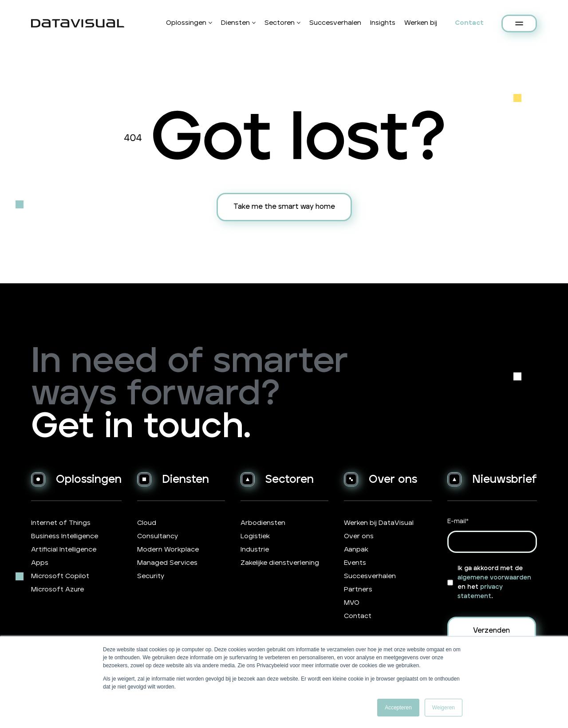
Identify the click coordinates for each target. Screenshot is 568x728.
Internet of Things (61, 523)
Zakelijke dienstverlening (280, 563)
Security (151, 576)
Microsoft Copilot (60, 576)
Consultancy (158, 536)
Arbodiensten (263, 523)
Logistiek (255, 536)
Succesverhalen (335, 23)
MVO (352, 603)
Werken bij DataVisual (379, 523)
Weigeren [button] (444, 708)
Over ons (359, 536)
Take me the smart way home (284, 207)
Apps (40, 563)
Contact (469, 23)
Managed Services (167, 563)
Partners (358, 589)
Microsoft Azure (57, 589)
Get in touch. (141, 427)
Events (355, 563)
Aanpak (356, 550)
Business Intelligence (65, 536)
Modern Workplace (168, 550)
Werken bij (421, 23)
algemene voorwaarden (494, 578)
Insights (383, 23)
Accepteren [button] (398, 708)
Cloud (147, 523)
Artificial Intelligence (64, 550)
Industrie (255, 550)
